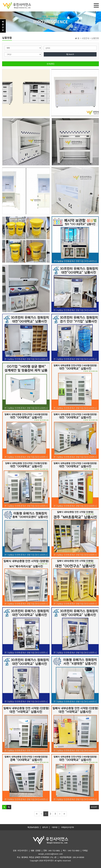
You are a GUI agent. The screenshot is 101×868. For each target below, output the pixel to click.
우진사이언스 (49, 860)
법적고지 (45, 827)
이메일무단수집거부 (67, 827)
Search (70, 54)
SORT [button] (94, 807)
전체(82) (50, 64)
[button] (4, 807)
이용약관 (55, 827)
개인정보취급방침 (33, 827)
